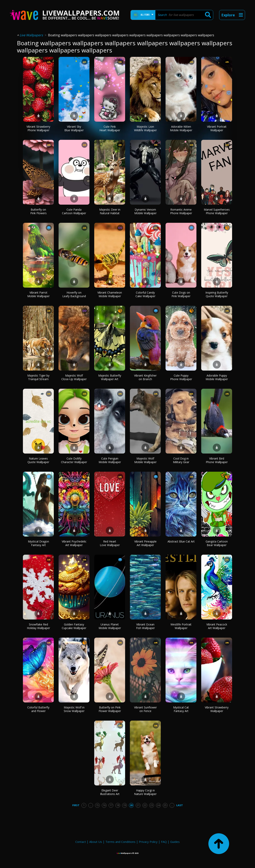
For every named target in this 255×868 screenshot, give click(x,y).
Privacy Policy (148, 842)
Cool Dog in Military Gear (181, 460)
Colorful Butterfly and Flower (38, 709)
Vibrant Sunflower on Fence (145, 709)
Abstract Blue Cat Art (181, 541)
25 (165, 805)
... (91, 805)
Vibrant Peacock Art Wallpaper (217, 626)
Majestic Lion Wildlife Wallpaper (145, 128)
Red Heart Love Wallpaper (110, 543)
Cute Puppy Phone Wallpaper (181, 377)
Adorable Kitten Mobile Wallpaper (181, 128)
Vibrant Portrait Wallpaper (217, 128)
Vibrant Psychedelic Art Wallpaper (74, 543)
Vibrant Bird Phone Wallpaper (217, 460)
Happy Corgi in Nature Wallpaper (145, 792)
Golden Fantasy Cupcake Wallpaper (74, 626)
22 (145, 805)
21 (138, 805)
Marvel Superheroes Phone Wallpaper (217, 211)
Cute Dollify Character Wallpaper (74, 460)
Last (180, 805)
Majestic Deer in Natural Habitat (110, 211)
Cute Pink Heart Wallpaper (110, 128)
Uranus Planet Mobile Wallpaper (110, 626)
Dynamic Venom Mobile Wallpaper (145, 211)
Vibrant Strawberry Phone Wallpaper (38, 128)
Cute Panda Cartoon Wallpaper (74, 211)
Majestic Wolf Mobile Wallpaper (145, 460)
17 (111, 805)
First (76, 805)
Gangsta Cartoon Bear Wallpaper (217, 543)
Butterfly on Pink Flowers (38, 211)
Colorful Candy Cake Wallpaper (145, 294)
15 (97, 805)
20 (131, 805)
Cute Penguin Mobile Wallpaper (110, 460)
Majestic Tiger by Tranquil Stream (38, 377)
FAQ (164, 842)
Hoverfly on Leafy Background (74, 294)
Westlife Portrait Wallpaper (181, 626)
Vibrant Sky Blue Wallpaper (74, 128)
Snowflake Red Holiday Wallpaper (38, 626)
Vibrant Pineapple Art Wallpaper (145, 543)
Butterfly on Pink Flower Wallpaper (110, 709)
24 (158, 805)
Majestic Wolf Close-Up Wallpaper (74, 377)
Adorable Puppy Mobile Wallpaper (217, 377)
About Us (96, 842)
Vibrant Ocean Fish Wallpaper (145, 626)
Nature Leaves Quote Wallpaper (38, 460)
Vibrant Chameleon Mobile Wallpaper (110, 294)
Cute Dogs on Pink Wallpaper (181, 294)
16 (104, 805)
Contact (81, 842)
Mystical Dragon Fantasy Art (38, 543)
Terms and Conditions (120, 842)
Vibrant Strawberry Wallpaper (217, 709)
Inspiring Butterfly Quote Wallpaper (217, 294)
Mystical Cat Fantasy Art (181, 709)
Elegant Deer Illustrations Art (110, 792)
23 (152, 805)
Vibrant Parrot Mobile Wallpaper (38, 294)
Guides (175, 842)
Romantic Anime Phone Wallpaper (181, 211)
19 (125, 805)
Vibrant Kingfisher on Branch (145, 377)
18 (118, 805)
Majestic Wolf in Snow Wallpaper (74, 709)
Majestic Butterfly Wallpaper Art (110, 377)
